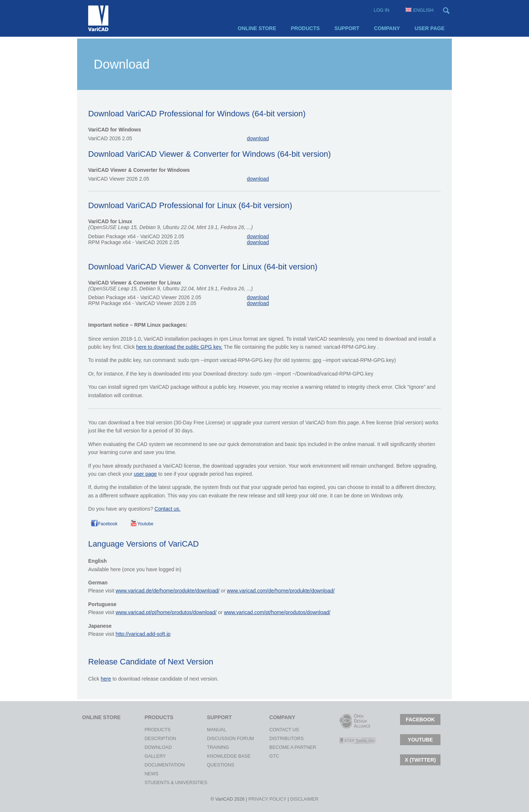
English (420, 10)
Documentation (151, 765)
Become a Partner (276, 747)
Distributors (276, 739)
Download (151, 747)
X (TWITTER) (420, 760)
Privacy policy (267, 799)
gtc (274, 756)
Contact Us (276, 730)
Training (213, 747)
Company (387, 28)
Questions (213, 765)
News (151, 774)
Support (347, 28)
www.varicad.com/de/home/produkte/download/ (280, 591)
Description (151, 739)
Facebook (108, 524)
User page (430, 28)
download (258, 138)
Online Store (257, 28)
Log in (382, 10)
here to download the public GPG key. (179, 347)
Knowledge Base (213, 756)
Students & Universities (151, 783)
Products (305, 28)
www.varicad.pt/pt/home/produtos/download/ (166, 612)
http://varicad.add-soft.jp (143, 634)
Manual (213, 730)
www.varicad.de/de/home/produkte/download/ (168, 591)
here (106, 679)
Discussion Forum (213, 739)
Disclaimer (304, 799)
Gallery (151, 756)
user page (145, 474)
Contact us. (168, 509)
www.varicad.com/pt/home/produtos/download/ (277, 612)
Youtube (145, 524)
